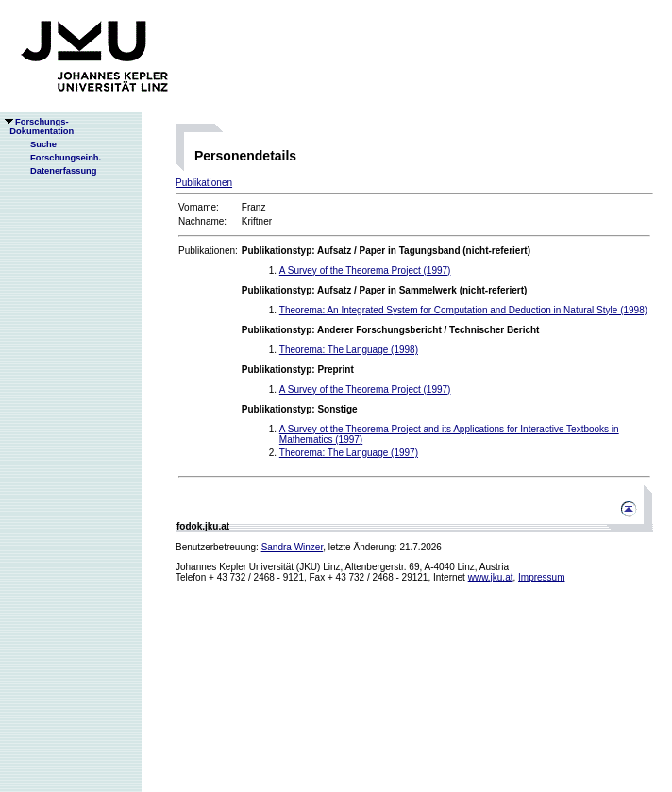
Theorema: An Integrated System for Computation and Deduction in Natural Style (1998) (463, 310)
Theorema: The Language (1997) (349, 453)
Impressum (541, 577)
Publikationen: (208, 251)
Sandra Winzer (293, 547)
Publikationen (204, 183)
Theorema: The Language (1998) (349, 350)
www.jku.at (491, 577)
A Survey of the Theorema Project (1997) (365, 270)
